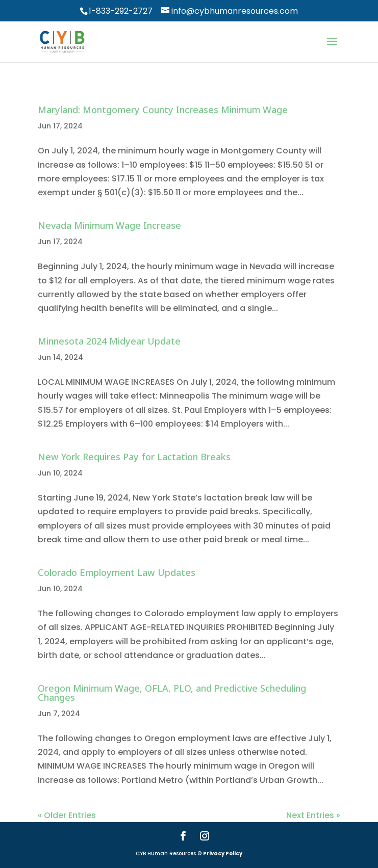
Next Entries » (313, 815)
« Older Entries (67, 815)
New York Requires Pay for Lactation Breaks (134, 457)
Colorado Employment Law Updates (117, 572)
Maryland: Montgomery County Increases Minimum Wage (163, 110)
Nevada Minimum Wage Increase (109, 225)
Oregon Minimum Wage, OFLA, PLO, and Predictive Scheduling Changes (172, 693)
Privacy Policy (223, 853)
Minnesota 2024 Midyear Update (109, 341)
